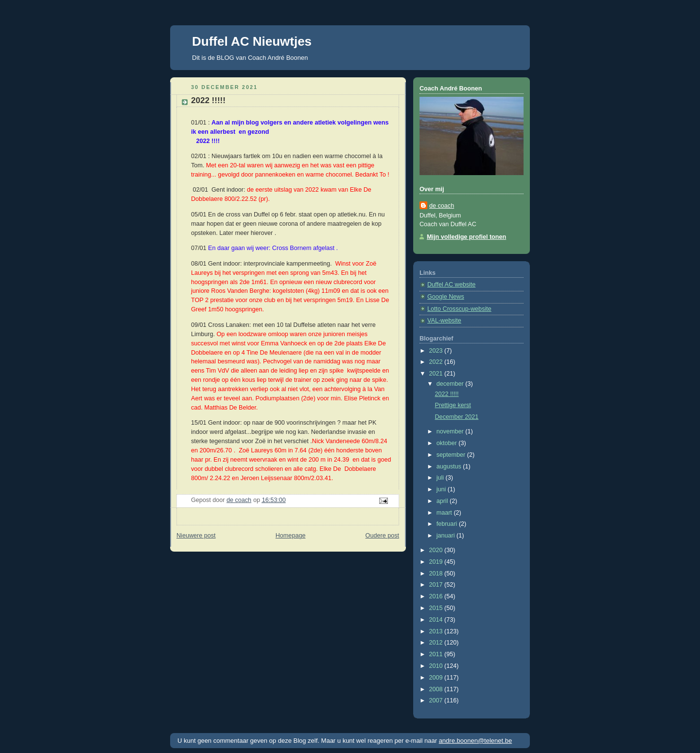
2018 (437, 574)
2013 (437, 631)
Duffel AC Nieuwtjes (252, 41)
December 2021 (457, 417)
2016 (437, 596)
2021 (437, 374)
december (451, 384)
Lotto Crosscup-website (459, 309)
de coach (442, 206)
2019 (437, 562)
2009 (437, 678)
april (443, 501)
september (452, 455)
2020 (437, 550)
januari (446, 536)
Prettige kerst (453, 405)
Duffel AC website (451, 285)
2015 (437, 608)
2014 (437, 620)
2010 (437, 666)
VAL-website (444, 321)
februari (448, 524)
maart (445, 513)
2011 (437, 654)
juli (441, 478)
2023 (437, 351)
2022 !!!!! (447, 394)
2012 (437, 643)
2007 (437, 700)
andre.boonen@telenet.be (476, 741)
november (451, 431)
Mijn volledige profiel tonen (466, 237)
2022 (437, 362)
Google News (446, 297)
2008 (437, 689)
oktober (448, 443)
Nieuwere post (196, 536)
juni (442, 489)
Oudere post (382, 536)
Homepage (291, 536)
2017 (437, 585)
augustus (450, 466)
